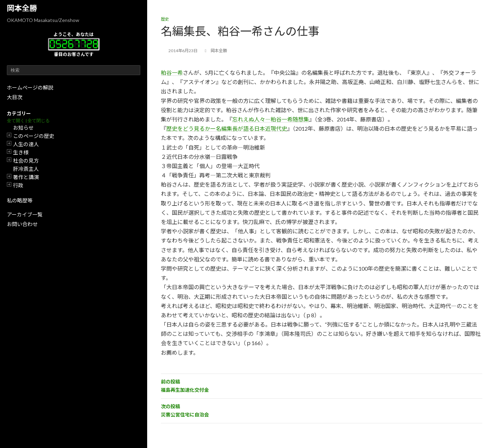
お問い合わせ (22, 224)
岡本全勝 (22, 8)
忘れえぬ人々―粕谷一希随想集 (271, 119)
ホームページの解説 (30, 87)
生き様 (21, 152)
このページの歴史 (34, 136)
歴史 (165, 19)
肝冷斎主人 (26, 169)
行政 (18, 185)
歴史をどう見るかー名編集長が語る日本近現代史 (227, 128)
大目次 (15, 97)
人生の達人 (26, 144)
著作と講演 (26, 177)
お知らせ (23, 128)
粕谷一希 (172, 73)
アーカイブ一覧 (25, 214)
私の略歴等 (20, 200)
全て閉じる (39, 121)
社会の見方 (26, 161)
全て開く (16, 121)
